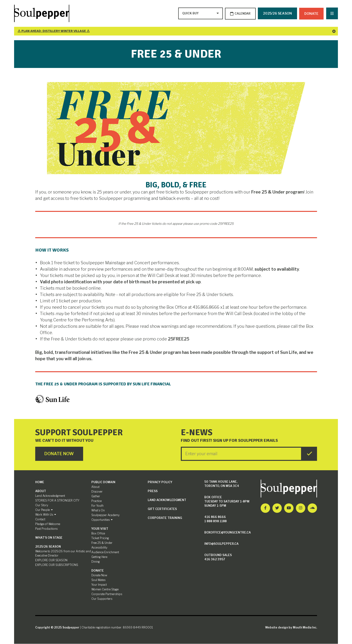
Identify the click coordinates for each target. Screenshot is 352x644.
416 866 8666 (215, 517)
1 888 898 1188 (215, 521)
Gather (96, 496)
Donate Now (99, 575)
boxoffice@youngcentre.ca (228, 533)
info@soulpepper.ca (221, 544)
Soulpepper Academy (105, 515)
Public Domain (103, 482)
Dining (96, 562)
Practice (97, 501)
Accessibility (99, 548)
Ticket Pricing (100, 538)
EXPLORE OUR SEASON (51, 560)
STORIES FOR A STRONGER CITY (57, 501)
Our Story (42, 505)
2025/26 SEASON (277, 13)
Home (40, 482)
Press (153, 491)
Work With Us (46, 515)
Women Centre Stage (105, 590)
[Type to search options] (190, 14)
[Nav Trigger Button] (332, 14)
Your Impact (99, 585)
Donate (312, 13)
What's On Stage (49, 538)
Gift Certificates (162, 509)
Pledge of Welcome (48, 524)
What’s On (98, 511)
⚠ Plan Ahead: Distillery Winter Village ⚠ (177, 31)
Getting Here (99, 557)
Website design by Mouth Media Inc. (291, 628)
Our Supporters (102, 599)
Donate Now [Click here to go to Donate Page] (60, 454)
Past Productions (46, 529)
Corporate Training (165, 518)
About (41, 491)
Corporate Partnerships (107, 594)
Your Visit (100, 529)
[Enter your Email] (241, 454)
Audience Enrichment (105, 552)
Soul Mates (98, 580)
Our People (44, 510)
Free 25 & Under (102, 543)
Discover (97, 492)
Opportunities (102, 520)
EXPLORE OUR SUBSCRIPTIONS (57, 565)
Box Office (98, 534)
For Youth (97, 506)
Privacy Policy (160, 482)
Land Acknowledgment (50, 496)
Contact (40, 520)
